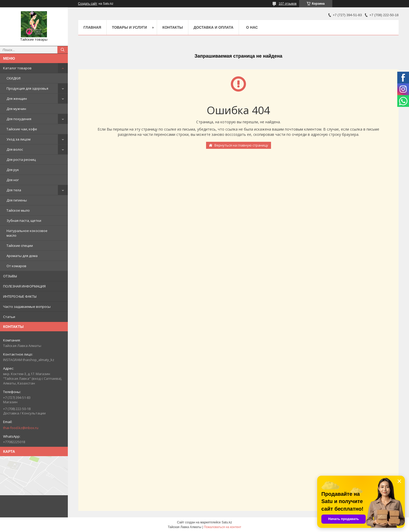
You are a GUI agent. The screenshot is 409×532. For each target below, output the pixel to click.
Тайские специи (20, 246)
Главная (92, 27)
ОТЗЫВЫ (10, 276)
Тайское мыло (18, 210)
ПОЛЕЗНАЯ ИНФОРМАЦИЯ (24, 286)
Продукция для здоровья (27, 88)
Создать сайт (88, 4)
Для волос (15, 149)
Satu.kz (227, 522)
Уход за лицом (19, 139)
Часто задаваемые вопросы (27, 307)
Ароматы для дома (22, 256)
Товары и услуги (130, 27)
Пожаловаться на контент (222, 527)
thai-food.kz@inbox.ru (21, 428)
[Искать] (63, 50)
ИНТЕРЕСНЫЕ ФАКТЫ (20, 296)
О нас (252, 27)
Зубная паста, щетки (24, 221)
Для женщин (17, 99)
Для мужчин (16, 109)
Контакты (172, 27)
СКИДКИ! (14, 78)
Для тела (14, 190)
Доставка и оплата (213, 27)
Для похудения (19, 119)
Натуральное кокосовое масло (27, 233)
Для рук (13, 170)
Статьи (9, 317)
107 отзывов (288, 4)
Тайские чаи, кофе (22, 129)
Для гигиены (17, 200)
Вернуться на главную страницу (241, 145)
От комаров (16, 266)
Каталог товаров (17, 68)
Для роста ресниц (21, 160)
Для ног (13, 180)
